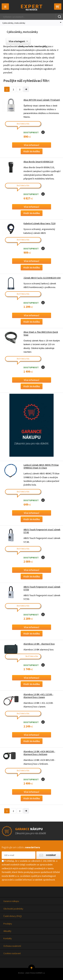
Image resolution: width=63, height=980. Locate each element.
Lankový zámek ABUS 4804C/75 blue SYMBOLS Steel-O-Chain (41, 466)
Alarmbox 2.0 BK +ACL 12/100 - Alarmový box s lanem (38, 696)
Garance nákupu (11, 901)
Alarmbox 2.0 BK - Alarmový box (39, 644)
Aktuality (7, 931)
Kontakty (8, 938)
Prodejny (8, 924)
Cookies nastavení (12, 953)
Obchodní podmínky (13, 909)
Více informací (32, 145)
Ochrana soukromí (12, 946)
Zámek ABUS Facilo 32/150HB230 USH (42, 278)
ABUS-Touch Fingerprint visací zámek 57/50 (42, 588)
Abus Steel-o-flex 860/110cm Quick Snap (41, 333)
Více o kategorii (17, 41)
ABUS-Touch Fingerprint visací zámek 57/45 (42, 531)
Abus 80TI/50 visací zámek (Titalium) (42, 100)
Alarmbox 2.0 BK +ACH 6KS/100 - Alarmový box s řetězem (39, 753)
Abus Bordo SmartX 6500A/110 (38, 162)
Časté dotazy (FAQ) (13, 916)
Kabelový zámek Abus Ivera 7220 (39, 223)
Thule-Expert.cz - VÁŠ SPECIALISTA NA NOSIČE (32, 7)
